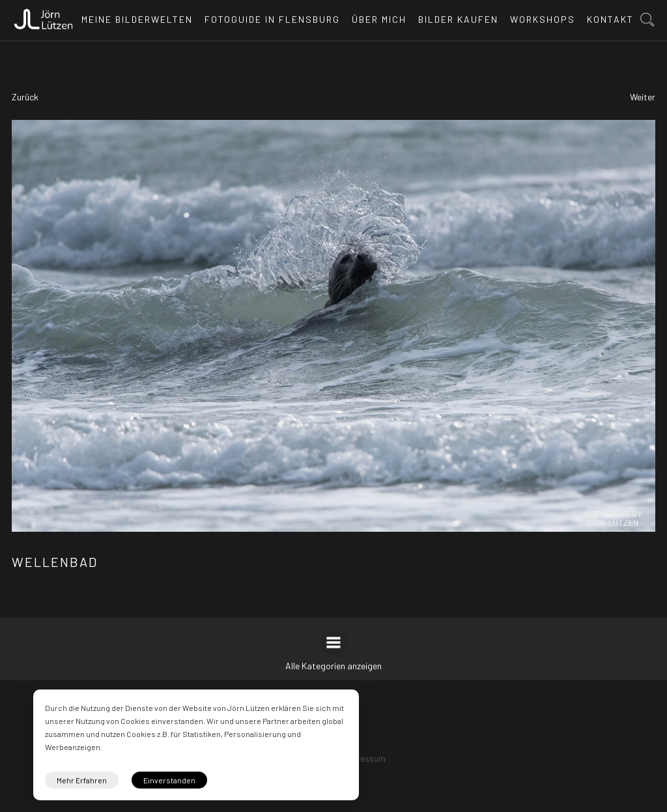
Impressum (364, 758)
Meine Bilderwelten (137, 19)
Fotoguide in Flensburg (272, 19)
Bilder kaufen (458, 19)
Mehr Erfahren (82, 780)
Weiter (643, 97)
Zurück (25, 97)
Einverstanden (169, 780)
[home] (44, 16)
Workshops (543, 19)
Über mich (379, 19)
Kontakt (610, 19)
